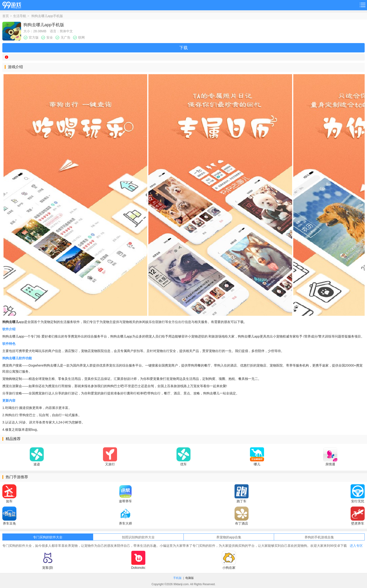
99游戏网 (12, 4)
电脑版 (190, 578)
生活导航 (20, 16)
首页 (6, 16)
